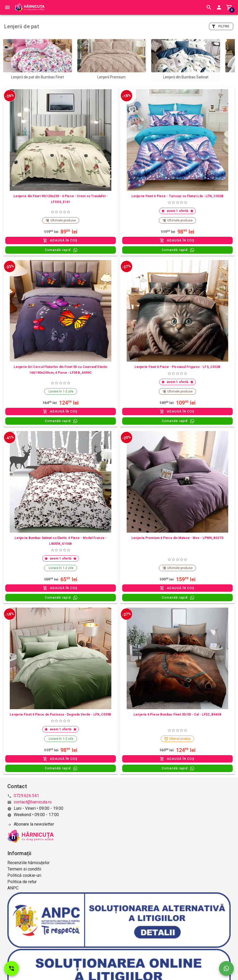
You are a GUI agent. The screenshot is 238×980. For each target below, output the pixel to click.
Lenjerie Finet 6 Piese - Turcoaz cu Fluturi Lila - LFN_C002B (177, 196)
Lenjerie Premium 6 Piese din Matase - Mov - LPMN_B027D (177, 538)
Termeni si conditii (24, 869)
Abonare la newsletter (34, 824)
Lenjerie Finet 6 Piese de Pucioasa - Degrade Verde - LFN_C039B (60, 714)
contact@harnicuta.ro (33, 802)
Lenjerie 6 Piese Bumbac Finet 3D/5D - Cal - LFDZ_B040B (177, 714)
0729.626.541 (26, 796)
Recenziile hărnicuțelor (28, 863)
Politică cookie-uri (24, 875)
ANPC (13, 888)
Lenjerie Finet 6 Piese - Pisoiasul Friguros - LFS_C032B (178, 367)
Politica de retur (22, 882)
